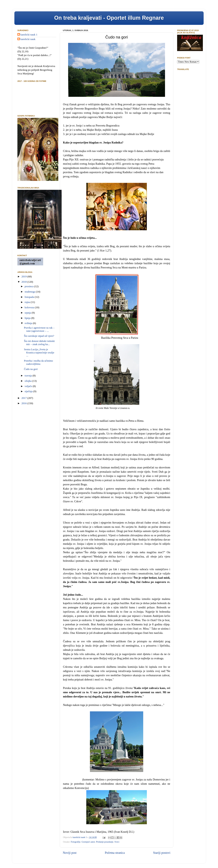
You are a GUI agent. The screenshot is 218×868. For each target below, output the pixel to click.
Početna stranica (115, 853)
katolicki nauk (28, 39)
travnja (29, 376)
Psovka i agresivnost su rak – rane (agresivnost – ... (39, 329)
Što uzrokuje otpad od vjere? (39, 336)
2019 (24, 277)
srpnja (28, 313)
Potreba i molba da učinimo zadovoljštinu (38, 362)
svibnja (29, 323)
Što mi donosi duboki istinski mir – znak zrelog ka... (39, 343)
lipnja (28, 318)
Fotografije (76, 842)
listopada (30, 297)
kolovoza (30, 307)
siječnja (29, 391)
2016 (24, 403)
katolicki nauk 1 (29, 35)
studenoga (30, 292)
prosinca (29, 286)
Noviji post (70, 853)
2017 (24, 398)
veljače (29, 386)
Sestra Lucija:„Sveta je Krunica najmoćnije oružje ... (39, 353)
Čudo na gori (31, 369)
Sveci (117, 842)
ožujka (29, 381)
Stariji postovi (162, 853)
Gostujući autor (88, 842)
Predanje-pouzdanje (105, 842)
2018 (24, 282)
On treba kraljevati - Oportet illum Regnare (109, 18)
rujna (28, 302)
